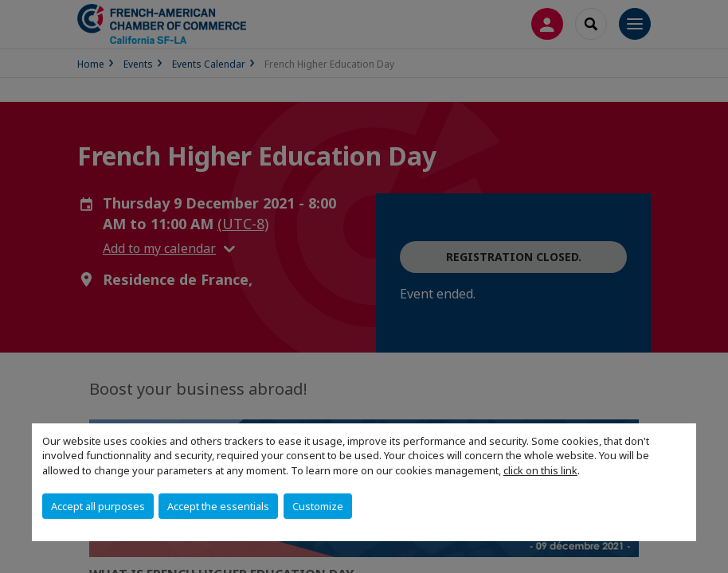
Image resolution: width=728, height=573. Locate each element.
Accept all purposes (98, 506)
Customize (318, 506)
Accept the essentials (218, 506)
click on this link (540, 470)
